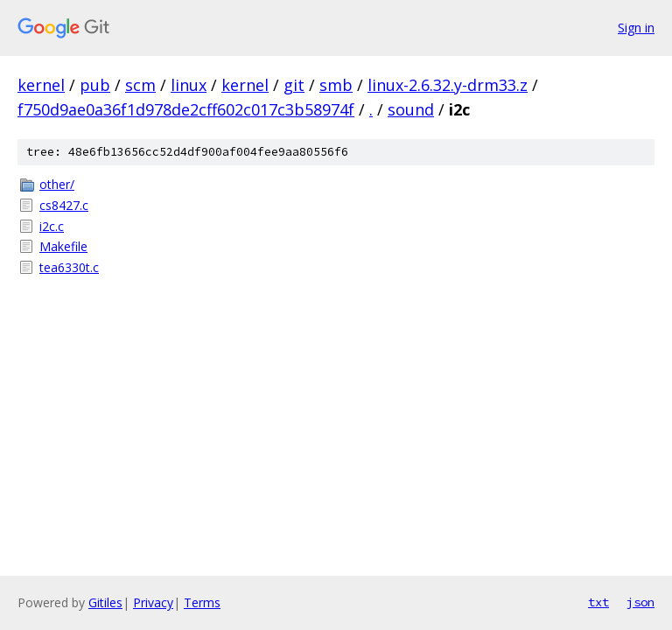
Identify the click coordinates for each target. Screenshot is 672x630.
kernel (41, 85)
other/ (57, 184)
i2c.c (52, 226)
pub (95, 85)
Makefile (63, 246)
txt (598, 602)
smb (336, 85)
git (294, 85)
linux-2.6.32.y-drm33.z (448, 85)
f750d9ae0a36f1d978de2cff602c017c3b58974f (186, 109)
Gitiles (105, 602)
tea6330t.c (69, 267)
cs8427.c (64, 205)
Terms (202, 602)
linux (189, 85)
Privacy (153, 602)
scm (140, 85)
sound (411, 109)
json (640, 602)
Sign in (636, 28)
